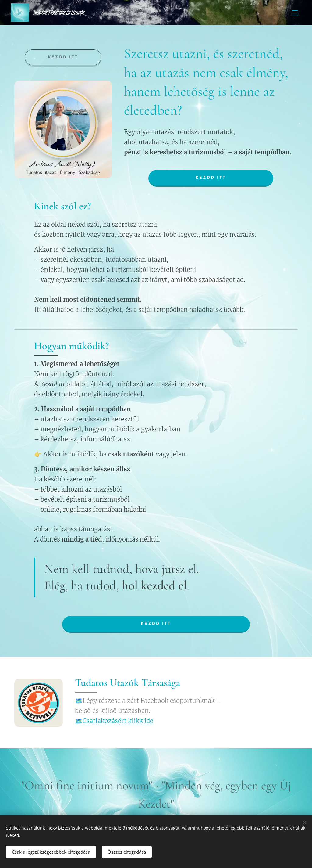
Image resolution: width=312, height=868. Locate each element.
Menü (295, 13)
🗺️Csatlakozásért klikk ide (114, 721)
